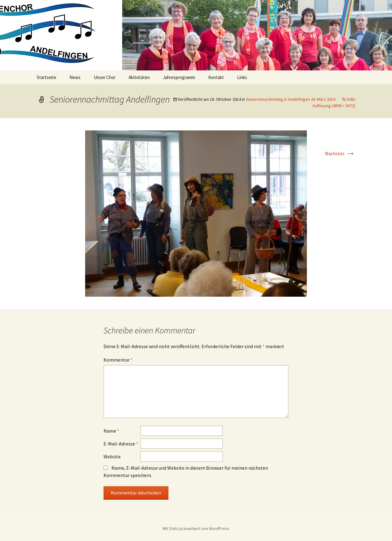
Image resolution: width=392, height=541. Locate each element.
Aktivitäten (139, 77)
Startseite (47, 77)
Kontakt (216, 77)
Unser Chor (105, 77)
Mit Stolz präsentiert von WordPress (196, 528)
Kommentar (118, 360)
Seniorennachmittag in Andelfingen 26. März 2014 (291, 99)
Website (112, 456)
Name (111, 431)
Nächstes (340, 153)
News (75, 77)
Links (242, 77)
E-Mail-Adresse (121, 444)
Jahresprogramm (179, 77)
